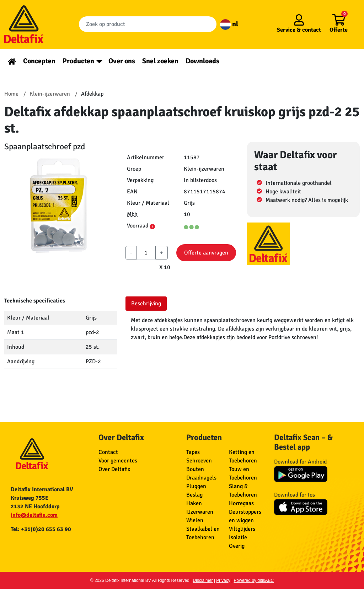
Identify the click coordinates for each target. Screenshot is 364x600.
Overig (237, 546)
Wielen (195, 520)
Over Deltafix (114, 469)
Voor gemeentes (118, 461)
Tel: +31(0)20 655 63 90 (41, 529)
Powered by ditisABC (254, 580)
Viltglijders (242, 529)
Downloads (202, 61)
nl (229, 24)
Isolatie (238, 537)
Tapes (193, 452)
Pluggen (196, 486)
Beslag (194, 495)
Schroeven (199, 461)
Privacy (223, 580)
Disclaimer (203, 580)
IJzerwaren (200, 512)
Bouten (195, 469)
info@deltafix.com (34, 515)
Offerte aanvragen (206, 253)
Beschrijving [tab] (146, 304)
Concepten (39, 61)
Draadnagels (201, 478)
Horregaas (241, 503)
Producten (78, 61)
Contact (108, 452)
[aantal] (146, 253)
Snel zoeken (160, 61)
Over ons (122, 61)
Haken (194, 503)
